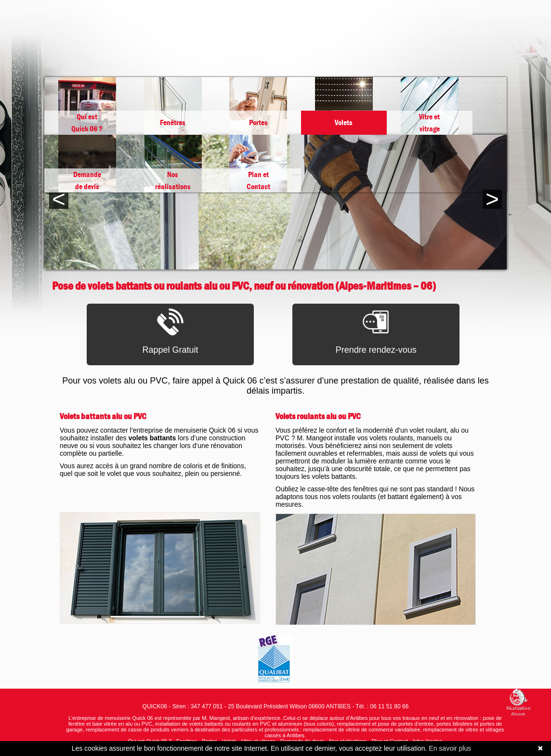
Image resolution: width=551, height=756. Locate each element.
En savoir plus (450, 748)
